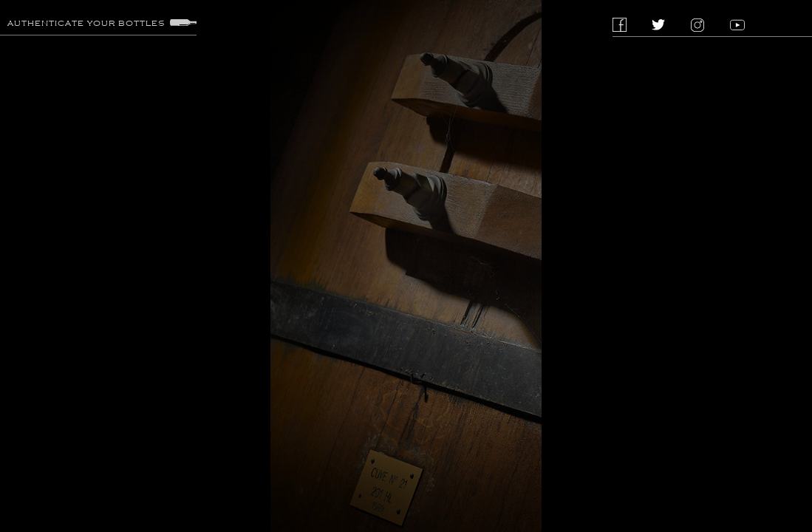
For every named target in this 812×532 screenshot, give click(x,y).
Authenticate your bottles (102, 23)
